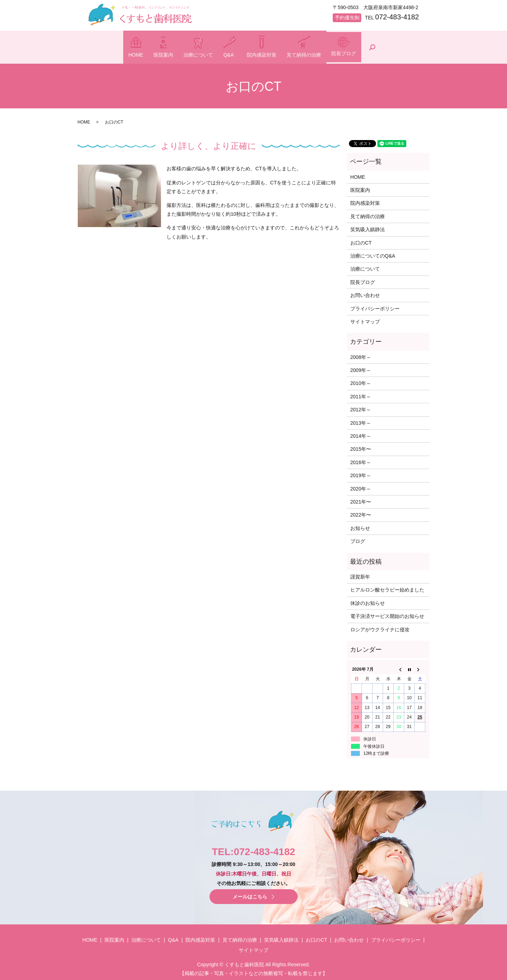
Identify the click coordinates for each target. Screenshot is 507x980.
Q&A (229, 55)
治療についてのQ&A (373, 253)
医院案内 (141, 55)
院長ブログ (378, 53)
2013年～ (361, 420)
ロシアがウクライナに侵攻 (380, 626)
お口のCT (361, 240)
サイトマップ (365, 319)
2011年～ (361, 393)
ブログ (358, 538)
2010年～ (361, 380)
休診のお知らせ (368, 600)
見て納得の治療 (327, 55)
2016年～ (361, 459)
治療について (187, 55)
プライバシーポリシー (375, 305)
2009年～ (361, 367)
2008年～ (361, 354)
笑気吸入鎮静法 (368, 227)
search (412, 46)
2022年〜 (361, 512)
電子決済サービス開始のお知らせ (387, 613)
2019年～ (361, 473)
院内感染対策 (273, 55)
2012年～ (361, 407)
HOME (102, 55)
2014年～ (361, 433)
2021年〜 (361, 499)
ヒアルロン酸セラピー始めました (387, 587)
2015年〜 (361, 446)
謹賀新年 (360, 574)
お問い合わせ (365, 292)
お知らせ (360, 525)
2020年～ (361, 486)
